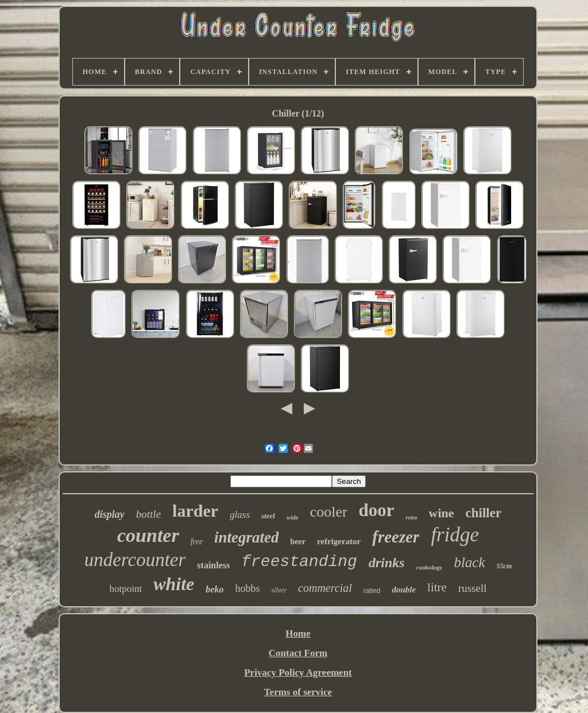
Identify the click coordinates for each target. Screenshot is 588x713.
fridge (455, 535)
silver (279, 590)
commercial (325, 588)
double (404, 590)
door (377, 510)
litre (437, 587)
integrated (247, 537)
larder (195, 511)
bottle (148, 514)
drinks (387, 563)
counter (148, 535)
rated (372, 590)
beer (297, 542)
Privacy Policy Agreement (298, 673)
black (469, 562)
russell (473, 588)
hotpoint (125, 589)
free (197, 542)
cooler (329, 512)
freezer (396, 537)
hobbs (247, 588)
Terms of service (298, 692)
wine (442, 513)
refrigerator (339, 541)
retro (412, 518)
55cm (504, 566)
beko (214, 589)
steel (268, 516)
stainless (213, 565)
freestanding (299, 562)
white (174, 584)
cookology (430, 567)
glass (240, 515)
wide (293, 517)
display (110, 514)
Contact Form (298, 653)
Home (298, 633)
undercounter (135, 560)
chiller (484, 513)
